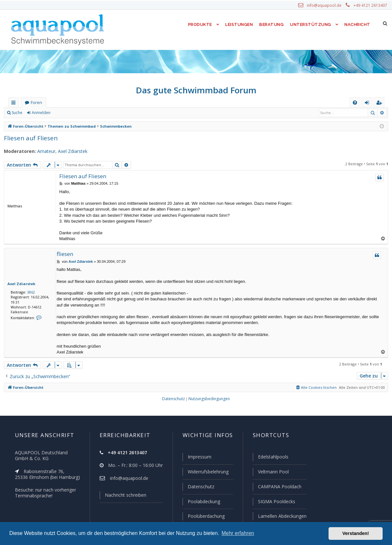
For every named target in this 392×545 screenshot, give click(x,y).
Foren (36, 103)
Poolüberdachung (203, 516)
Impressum (197, 458)
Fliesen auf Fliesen (30, 138)
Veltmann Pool (272, 473)
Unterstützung (310, 24)
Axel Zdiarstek (68, 151)
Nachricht (357, 24)
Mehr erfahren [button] (238, 533)
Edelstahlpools (272, 458)
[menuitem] (355, 103)
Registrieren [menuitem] (380, 104)
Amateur (43, 151)
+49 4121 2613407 (371, 6)
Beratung (272, 24)
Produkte (198, 24)
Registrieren (70, 113)
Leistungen (239, 24)
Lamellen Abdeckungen (281, 516)
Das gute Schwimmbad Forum (196, 90)
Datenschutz (198, 487)
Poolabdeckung (201, 502)
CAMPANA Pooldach (279, 487)
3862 (30, 292)
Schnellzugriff (15, 104)
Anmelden (41, 113)
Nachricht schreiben (123, 496)
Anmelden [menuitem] (368, 104)
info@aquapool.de (327, 6)
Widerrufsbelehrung (205, 473)
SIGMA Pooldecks (276, 502)
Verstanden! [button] (356, 533)
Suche (17, 113)
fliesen (65, 254)
